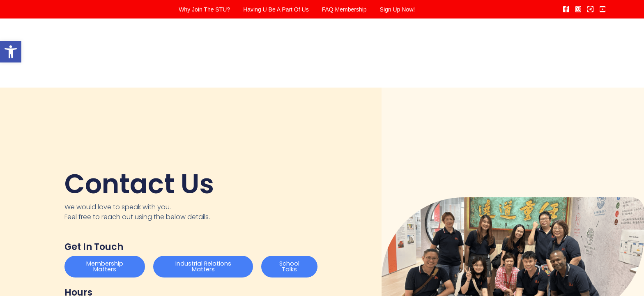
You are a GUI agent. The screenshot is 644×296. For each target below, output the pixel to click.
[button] (11, 52)
